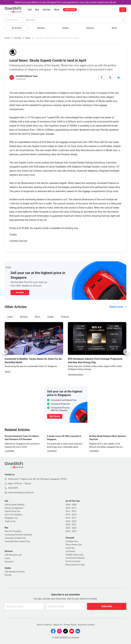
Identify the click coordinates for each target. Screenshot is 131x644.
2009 (74, 505)
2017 (74, 518)
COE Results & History (15, 572)
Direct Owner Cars (74, 545)
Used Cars (70, 548)
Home (7, 38)
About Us (58, 625)
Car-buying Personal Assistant (18, 535)
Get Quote (20, 293)
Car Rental (70, 551)
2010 (68, 508)
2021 (74, 525)
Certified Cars (72, 541)
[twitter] (110, 77)
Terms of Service (44, 625)
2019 (74, 521)
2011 (74, 508)
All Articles (14, 20)
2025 (74, 531)
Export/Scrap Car (13, 511)
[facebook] (102, 77)
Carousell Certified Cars (15, 538)
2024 (68, 531)
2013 (74, 511)
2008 (68, 505)
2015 (74, 515)
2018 (68, 521)
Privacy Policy (70, 625)
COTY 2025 (70, 10)
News (114, 28)
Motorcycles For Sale (75, 565)
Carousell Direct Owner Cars (17, 541)
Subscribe (107, 606)
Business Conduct (86, 625)
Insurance (9, 562)
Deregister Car (11, 518)
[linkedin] (119, 77)
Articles (46, 10)
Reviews (41, 28)
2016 (68, 518)
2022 (68, 528)
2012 (68, 511)
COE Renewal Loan (13, 555)
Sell (30, 10)
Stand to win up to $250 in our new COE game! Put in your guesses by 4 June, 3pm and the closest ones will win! (65, 2)
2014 (68, 515)
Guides (65, 28)
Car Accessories (73, 561)
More (57, 10)
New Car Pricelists (13, 531)
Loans (7, 558)
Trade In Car (10, 521)
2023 (74, 528)
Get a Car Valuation (13, 515)
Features (90, 28)
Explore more (118, 307)
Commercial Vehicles (75, 558)
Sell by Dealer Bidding (14, 505)
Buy (37, 10)
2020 (68, 525)
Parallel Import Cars (74, 555)
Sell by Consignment (14, 508)
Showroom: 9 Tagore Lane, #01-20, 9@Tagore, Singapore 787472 (38, 479)
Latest (10, 317)
